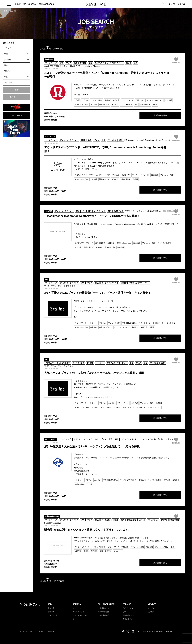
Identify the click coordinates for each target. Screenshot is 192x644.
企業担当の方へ (129, 615)
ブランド (8, 48)
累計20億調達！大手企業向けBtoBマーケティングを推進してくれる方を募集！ (93, 446)
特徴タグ (8, 71)
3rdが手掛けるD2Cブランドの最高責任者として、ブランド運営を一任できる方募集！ (98, 293)
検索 (17, 90)
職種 (6, 54)
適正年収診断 (16, 107)
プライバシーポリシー (28, 631)
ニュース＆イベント (80, 615)
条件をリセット (17, 97)
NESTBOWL (96, 4)
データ (75, 619)
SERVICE (127, 604)
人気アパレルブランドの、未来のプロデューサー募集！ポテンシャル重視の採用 (94, 373)
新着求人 (51, 612)
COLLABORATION (46, 4)
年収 (6, 77)
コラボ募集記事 (104, 612)
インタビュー (78, 608)
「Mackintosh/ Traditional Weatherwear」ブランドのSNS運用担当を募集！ (92, 216)
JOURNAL (32, 4)
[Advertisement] (17, 181)
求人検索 (51, 608)
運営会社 (51, 631)
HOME (18, 4)
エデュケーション (79, 612)
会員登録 (181, 4)
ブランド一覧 (53, 615)
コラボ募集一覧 (104, 608)
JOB (24, 4)
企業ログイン (128, 619)
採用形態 (8, 60)
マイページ (16, 116)
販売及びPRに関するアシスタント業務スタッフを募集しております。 (88, 530)
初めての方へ (128, 608)
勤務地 (7, 65)
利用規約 (42, 631)
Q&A (124, 612)
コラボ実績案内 (104, 615)
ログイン (172, 4)
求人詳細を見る (160, 115)
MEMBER (152, 604)
